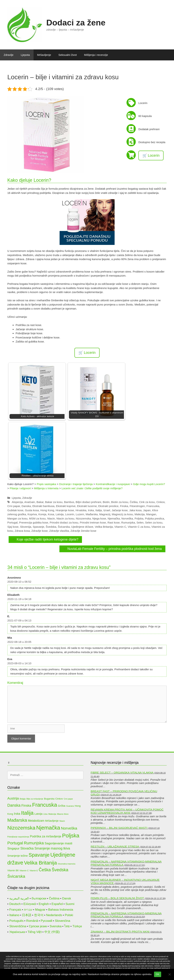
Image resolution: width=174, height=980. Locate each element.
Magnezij (105, 514)
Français (15, 910)
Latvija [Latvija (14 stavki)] (39, 814)
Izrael (107, 510)
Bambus (69, 502)
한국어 (39, 915)
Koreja (42, 514)
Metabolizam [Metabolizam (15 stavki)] (36, 821)
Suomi (70, 904)
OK (158, 974)
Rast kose (114, 522)
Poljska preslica (154, 518)
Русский (46, 921)
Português (17, 921)
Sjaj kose (13, 527)
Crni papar (14, 506)
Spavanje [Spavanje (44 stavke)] (39, 855)
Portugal (12, 522)
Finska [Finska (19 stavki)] (26, 805)
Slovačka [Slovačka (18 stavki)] (27, 848)
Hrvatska (81, 510)
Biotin (106, 502)
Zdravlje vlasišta (59, 531)
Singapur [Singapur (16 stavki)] (13, 848)
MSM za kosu (37, 518)
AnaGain (30, 502)
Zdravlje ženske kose (83, 531)
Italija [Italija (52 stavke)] (27, 813)
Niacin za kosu (65, 518)
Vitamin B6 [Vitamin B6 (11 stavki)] (13, 870)
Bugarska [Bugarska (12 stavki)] (49, 799)
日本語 (27, 915)
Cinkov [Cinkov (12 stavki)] (59, 799)
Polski (69, 915)
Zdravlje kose (40, 531)
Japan (147, 510)
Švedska (51, 527)
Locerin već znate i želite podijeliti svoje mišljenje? (92, 488)
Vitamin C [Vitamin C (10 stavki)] (24, 870)
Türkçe (77, 926)
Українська (17, 932)
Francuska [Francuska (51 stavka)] (45, 805)
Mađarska (92, 514)
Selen (140, 522)
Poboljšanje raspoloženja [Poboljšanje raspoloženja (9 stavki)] (18, 837)
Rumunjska (128, 522)
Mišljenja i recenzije (96, 55)
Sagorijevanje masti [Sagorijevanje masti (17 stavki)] (58, 843)
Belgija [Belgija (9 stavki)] (23, 799)
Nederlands (54, 915)
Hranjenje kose (65, 510)
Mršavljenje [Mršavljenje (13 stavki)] (52, 821)
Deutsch (15, 904)
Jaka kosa (135, 510)
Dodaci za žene (76, 23)
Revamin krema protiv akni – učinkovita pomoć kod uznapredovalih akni (127, 811)
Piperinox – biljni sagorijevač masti (119, 828)
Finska (124, 506)
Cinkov (161, 502)
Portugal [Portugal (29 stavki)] (15, 843)
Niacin (51, 518)
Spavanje (38, 527)
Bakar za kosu (54, 502)
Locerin (70, 514)
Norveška (127, 518)
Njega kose (99, 518)
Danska (26, 506)
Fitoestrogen (137, 506)
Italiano (14, 915)
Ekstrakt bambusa (43, 506)
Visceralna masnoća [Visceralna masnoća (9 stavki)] (67, 864)
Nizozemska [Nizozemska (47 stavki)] (21, 828)
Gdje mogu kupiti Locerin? (149, 484)
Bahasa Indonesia (61, 910)
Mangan (151, 514)
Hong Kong (47, 510)
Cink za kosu (147, 502)
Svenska (55, 926)
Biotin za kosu (120, 502)
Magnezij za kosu (122, 514)
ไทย (67, 926)
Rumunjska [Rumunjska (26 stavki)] (34, 843)
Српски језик (38, 926)
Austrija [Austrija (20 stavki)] (13, 798)
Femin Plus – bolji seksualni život (117, 898)
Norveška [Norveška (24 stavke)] (69, 828)
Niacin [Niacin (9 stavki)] (62, 821)
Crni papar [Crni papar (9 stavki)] (68, 799)
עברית (28, 910)
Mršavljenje (44, 55)
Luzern (80, 514)
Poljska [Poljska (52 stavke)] (71, 836)
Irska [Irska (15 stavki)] (17, 814)
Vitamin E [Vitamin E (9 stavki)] (34, 871)
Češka (134, 502)
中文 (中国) (52, 932)
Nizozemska (83, 518)
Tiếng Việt (35, 932)
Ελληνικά (30, 904)
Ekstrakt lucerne (87, 506)
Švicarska (64, 527)
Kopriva (32, 514)
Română (32, 921)
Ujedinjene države (82, 527)
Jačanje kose (120, 510)
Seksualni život (67, 55)
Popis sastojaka (46, 484)
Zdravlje (9, 55)
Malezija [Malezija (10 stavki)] (52, 814)
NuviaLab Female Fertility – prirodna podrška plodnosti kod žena (115, 549)
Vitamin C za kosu (139, 527)
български (39, 898)
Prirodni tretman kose (93, 522)
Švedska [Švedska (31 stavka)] (60, 870)
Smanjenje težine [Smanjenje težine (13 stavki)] (18, 856)
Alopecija (17, 502)
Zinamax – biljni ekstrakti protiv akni (120, 932)
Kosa (51, 514)
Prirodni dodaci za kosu (64, 522)
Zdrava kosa (22, 531)
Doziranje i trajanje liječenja (76, 484)
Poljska (139, 518)
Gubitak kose (15, 510)
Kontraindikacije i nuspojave (113, 484)
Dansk (67, 898)
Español (57, 904)
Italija (99, 510)
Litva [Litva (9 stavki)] (46, 814)
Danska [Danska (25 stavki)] (14, 805)
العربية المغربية (19, 898)
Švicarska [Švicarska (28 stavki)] (16, 876)
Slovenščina (18, 926)
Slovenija (26, 527)
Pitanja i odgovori (20, 488)
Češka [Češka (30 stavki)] (45, 870)
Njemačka (114, 518)
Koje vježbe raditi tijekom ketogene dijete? (47, 539)
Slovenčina (63, 921)
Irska (91, 510)
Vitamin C (120, 527)
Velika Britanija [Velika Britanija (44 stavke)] (40, 863)
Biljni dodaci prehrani (88, 502)
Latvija (60, 514)
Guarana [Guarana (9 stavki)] (70, 806)
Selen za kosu (154, 522)
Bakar (40, 502)
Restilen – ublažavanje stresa (115, 846)
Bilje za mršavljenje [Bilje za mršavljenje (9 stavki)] (35, 799)
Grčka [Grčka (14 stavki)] (62, 806)
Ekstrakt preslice (108, 506)
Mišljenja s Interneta (46, 488)
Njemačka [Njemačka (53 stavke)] (48, 828)
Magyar (40, 910)
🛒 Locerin (151, 155)
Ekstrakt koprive (66, 506)
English (44, 904)
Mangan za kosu (17, 518)
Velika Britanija (104, 527)
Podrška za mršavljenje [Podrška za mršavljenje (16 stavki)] (46, 836)
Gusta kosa (32, 510)
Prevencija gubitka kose (34, 522)
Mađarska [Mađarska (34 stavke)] (17, 820)
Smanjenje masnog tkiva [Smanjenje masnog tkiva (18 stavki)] (52, 848)
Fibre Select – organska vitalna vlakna (122, 773)
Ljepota (25, 55)
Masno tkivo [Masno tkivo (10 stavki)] (63, 814)
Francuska (153, 506)
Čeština (54, 898)
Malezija (140, 514)
